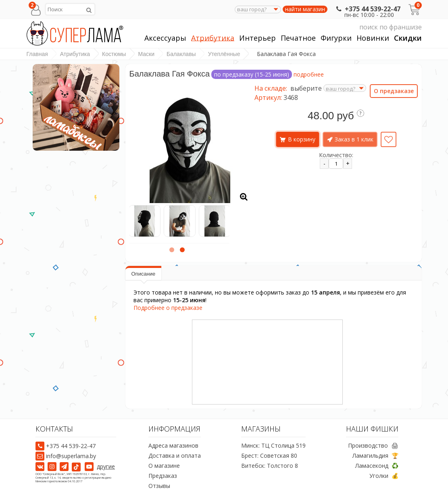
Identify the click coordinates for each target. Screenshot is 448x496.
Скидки (408, 38)
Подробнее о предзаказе (168, 308)
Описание (144, 274)
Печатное (298, 38)
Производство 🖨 (373, 446)
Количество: (336, 155)
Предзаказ (163, 476)
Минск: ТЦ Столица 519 (273, 446)
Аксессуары (165, 38)
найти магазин (305, 9)
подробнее (309, 74)
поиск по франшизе (346, 27)
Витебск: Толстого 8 (270, 466)
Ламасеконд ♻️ (377, 466)
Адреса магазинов (173, 446)
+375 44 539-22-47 (368, 9)
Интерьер (257, 38)
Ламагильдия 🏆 (375, 456)
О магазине (164, 466)
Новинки (373, 38)
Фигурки (336, 38)
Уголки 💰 (384, 476)
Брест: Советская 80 (269, 456)
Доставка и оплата (175, 456)
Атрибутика (213, 38)
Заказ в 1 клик (354, 139)
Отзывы (159, 486)
